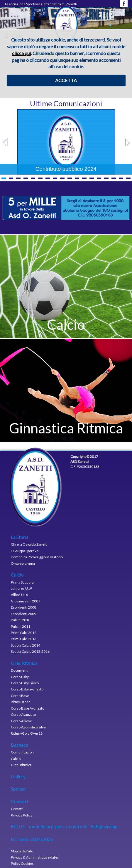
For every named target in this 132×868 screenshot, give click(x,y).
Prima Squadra (22, 582)
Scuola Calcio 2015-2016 (30, 651)
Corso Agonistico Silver (29, 727)
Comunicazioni (23, 752)
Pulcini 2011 (21, 626)
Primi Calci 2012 (24, 633)
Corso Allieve (21, 721)
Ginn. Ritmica (21, 765)
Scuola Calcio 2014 (26, 645)
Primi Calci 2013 (24, 639)
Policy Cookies (22, 863)
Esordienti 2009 (23, 614)
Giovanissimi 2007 (26, 601)
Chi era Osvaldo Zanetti (29, 544)
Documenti (20, 670)
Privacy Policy (22, 815)
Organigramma (23, 563)
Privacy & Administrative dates (35, 857)
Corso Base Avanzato (28, 708)
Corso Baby (20, 677)
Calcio (16, 759)
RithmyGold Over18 (27, 733)
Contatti (17, 809)
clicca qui (21, 53)
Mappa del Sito (22, 851)
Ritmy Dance (21, 702)
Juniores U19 (21, 588)
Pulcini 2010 (21, 620)
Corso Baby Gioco (25, 683)
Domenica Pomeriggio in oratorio (37, 557)
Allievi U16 (19, 595)
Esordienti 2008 (23, 607)
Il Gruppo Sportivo (25, 551)
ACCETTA (66, 80)
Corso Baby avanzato (27, 689)
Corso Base (20, 696)
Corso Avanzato (23, 714)
